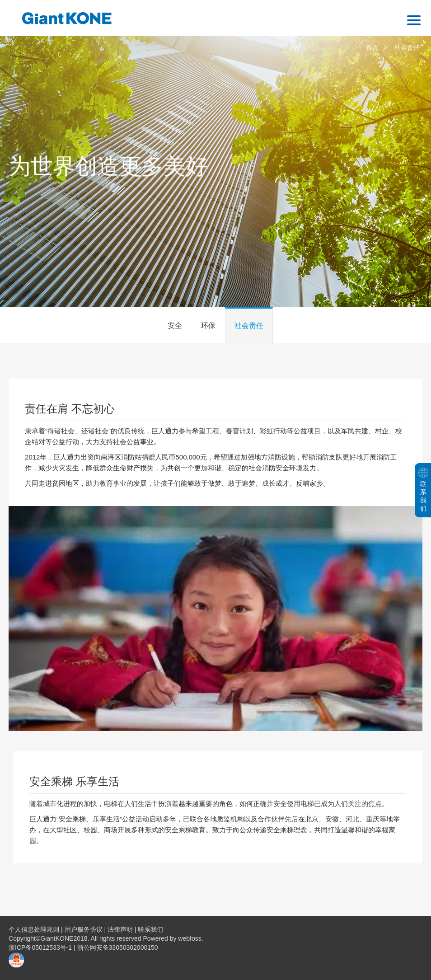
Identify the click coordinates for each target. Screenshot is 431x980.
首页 (372, 47)
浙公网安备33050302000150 (118, 947)
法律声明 (120, 929)
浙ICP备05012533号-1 (41, 947)
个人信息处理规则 (34, 929)
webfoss (190, 938)
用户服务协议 (84, 929)
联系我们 (150, 929)
